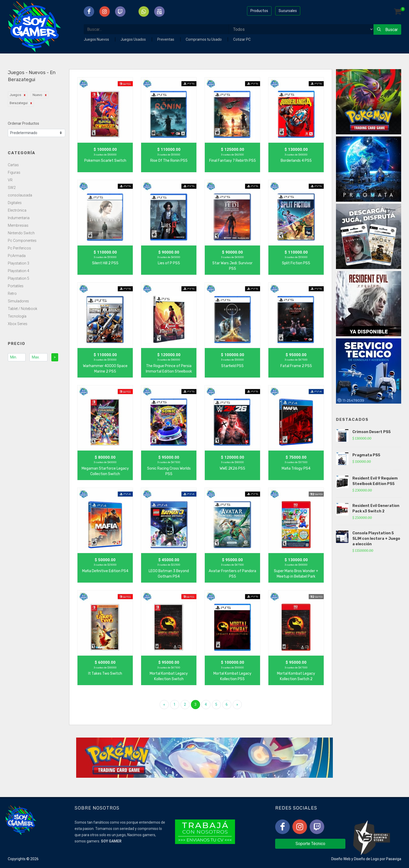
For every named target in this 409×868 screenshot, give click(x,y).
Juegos (15, 95)
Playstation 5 (19, 278)
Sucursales (288, 11)
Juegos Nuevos (97, 39)
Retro (12, 294)
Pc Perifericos (19, 248)
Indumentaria (19, 218)
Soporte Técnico (310, 844)
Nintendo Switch (21, 233)
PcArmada (17, 256)
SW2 (12, 188)
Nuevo (37, 95)
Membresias (18, 225)
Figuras (14, 172)
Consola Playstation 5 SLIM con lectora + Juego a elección (376, 539)
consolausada (20, 195)
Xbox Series (18, 324)
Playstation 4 (19, 271)
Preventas (166, 39)
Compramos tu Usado (204, 39)
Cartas (13, 165)
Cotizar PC (242, 39)
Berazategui (19, 103)
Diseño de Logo (366, 859)
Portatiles (16, 286)
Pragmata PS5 (366, 455)
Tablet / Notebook (23, 309)
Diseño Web (341, 859)
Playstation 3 (19, 263)
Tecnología (17, 316)
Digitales (15, 203)
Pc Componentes (22, 241)
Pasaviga (394, 859)
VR (10, 180)
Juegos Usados (134, 39)
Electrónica (17, 210)
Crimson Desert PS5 (372, 432)
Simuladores (18, 301)
